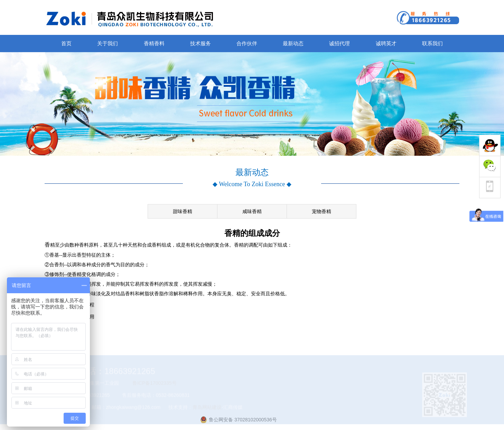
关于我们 (108, 43)
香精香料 (154, 43)
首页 (66, 43)
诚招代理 (339, 43)
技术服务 (200, 43)
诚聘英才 (386, 43)
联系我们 (432, 43)
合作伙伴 (247, 43)
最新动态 (293, 43)
